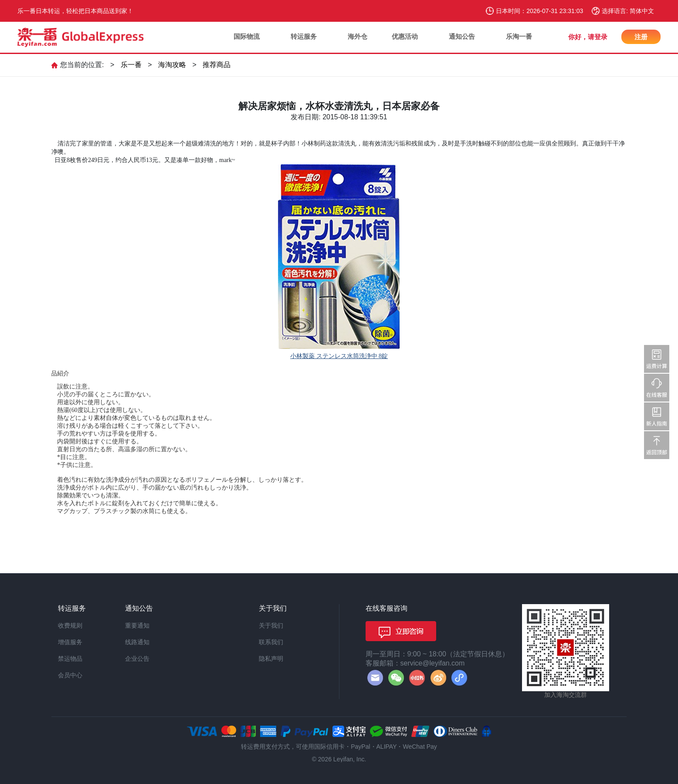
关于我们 (271, 625)
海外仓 (358, 36)
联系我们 (271, 642)
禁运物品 (70, 659)
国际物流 (247, 36)
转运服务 (304, 36)
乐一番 (131, 65)
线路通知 (137, 642)
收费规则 (70, 625)
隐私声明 (271, 659)
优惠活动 (405, 36)
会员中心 (70, 675)
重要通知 (137, 625)
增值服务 (70, 642)
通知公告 (462, 36)
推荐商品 (217, 65)
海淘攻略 (172, 65)
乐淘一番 (519, 36)
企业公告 (137, 659)
